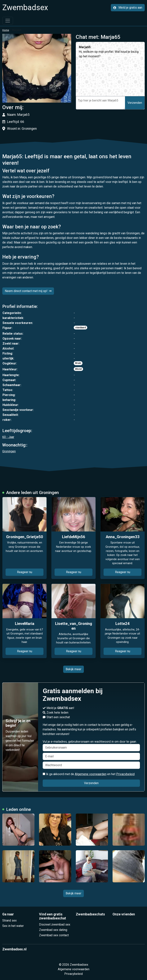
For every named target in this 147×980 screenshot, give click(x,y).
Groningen (9, 451)
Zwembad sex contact (54, 935)
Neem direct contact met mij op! (28, 291)
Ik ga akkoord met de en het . (89, 774)
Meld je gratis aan (128, 8)
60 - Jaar (8, 437)
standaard (80, 328)
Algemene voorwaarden (91, 774)
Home (6, 30)
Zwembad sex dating (53, 930)
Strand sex (9, 920)
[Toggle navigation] (8, 21)
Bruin (78, 363)
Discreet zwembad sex (55, 924)
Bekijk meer (73, 669)
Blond (78, 369)
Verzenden (135, 103)
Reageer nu (25, 572)
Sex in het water (13, 926)
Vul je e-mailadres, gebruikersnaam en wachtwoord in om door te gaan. (91, 746)
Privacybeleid (125, 774)
